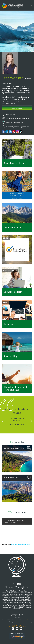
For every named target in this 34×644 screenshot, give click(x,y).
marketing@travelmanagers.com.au (18, 119)
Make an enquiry (17, 109)
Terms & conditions (17, 616)
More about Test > (8, 104)
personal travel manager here (21, 544)
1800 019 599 (11, 115)
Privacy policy (17, 617)
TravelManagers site (17, 615)
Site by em (30, 620)
